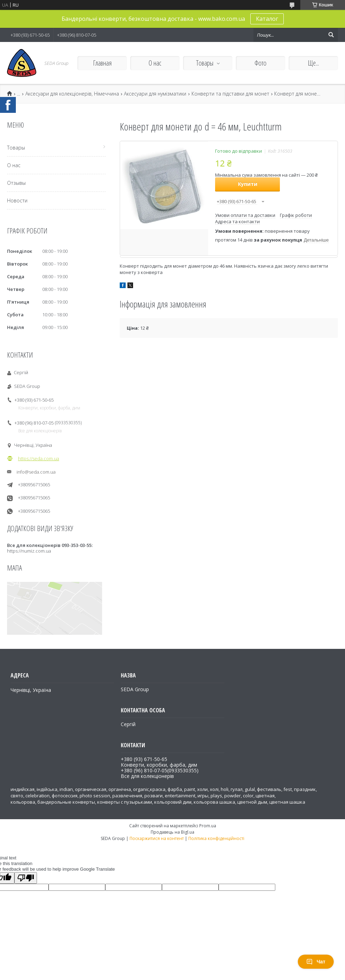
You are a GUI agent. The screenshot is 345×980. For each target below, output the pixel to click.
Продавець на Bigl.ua (172, 832)
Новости (17, 200)
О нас (155, 63)
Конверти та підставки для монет (230, 94)
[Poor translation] (26, 878)
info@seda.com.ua (36, 472)
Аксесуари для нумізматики (155, 94)
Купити (248, 184)
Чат (316, 962)
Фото (261, 63)
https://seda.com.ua (39, 458)
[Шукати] (331, 35)
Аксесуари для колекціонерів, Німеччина (72, 94)
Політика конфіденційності (216, 838)
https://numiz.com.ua (29, 551)
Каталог (267, 19)
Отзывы (16, 183)
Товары (205, 63)
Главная (102, 63)
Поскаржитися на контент (157, 838)
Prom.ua (208, 826)
